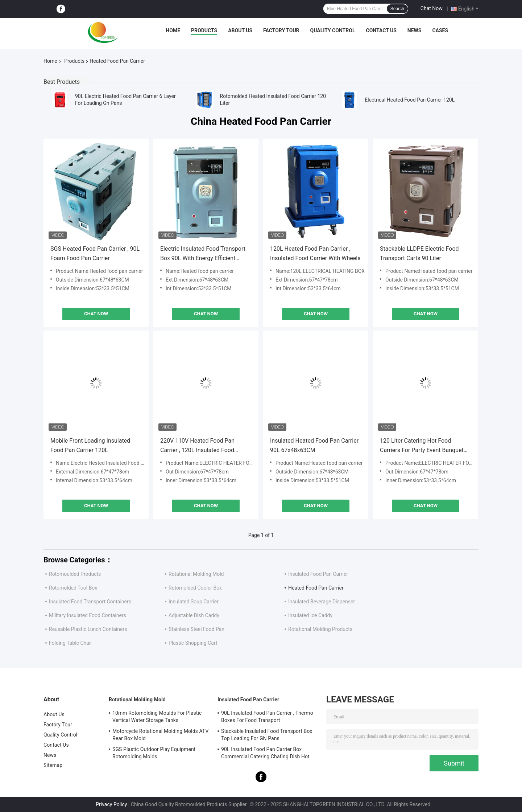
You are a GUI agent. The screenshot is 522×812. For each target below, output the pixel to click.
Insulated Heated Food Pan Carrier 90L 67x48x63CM (314, 445)
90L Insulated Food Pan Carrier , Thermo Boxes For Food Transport (267, 717)
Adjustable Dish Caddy (194, 615)
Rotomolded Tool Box (73, 588)
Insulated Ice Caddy (310, 615)
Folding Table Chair (71, 643)
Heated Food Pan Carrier (316, 588)
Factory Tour (281, 30)
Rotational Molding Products (320, 629)
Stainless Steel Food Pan (196, 629)
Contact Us (381, 30)
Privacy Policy (111, 804)
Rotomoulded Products (75, 574)
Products (204, 30)
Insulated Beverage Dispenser (322, 602)
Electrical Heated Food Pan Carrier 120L (410, 100)
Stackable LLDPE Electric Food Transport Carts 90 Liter (419, 253)
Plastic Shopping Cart (193, 643)
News (415, 30)
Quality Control (333, 30)
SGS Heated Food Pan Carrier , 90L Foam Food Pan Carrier (95, 253)
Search (397, 9)
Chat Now (432, 8)
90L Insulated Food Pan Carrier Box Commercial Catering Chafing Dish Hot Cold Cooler (265, 754)
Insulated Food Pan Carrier (318, 574)
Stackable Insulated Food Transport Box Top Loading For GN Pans (267, 735)
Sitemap (53, 765)
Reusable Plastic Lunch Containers (88, 629)
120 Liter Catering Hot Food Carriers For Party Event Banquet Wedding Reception (422, 446)
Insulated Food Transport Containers (90, 602)
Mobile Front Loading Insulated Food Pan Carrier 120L (90, 445)
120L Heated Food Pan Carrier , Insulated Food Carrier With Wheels (315, 253)
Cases (440, 30)
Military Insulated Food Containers (88, 615)
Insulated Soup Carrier (194, 602)
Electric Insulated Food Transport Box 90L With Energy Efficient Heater (203, 254)
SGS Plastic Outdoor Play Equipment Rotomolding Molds (154, 753)
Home (173, 30)
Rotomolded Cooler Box (195, 588)
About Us (240, 30)
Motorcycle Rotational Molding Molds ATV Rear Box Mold (160, 735)
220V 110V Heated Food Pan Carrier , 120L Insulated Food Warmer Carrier (197, 446)
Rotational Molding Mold (196, 574)
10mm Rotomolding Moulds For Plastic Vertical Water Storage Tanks (157, 717)
